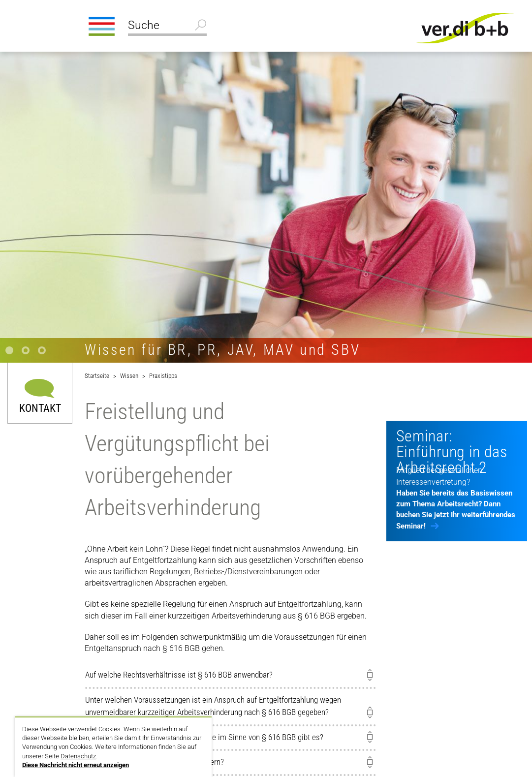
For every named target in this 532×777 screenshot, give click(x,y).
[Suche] (167, 27)
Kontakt (40, 408)
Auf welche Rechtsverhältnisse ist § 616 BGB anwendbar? (179, 675)
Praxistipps (163, 376)
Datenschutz (78, 756)
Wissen (129, 376)
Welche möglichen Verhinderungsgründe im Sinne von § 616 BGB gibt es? (204, 737)
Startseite (97, 376)
